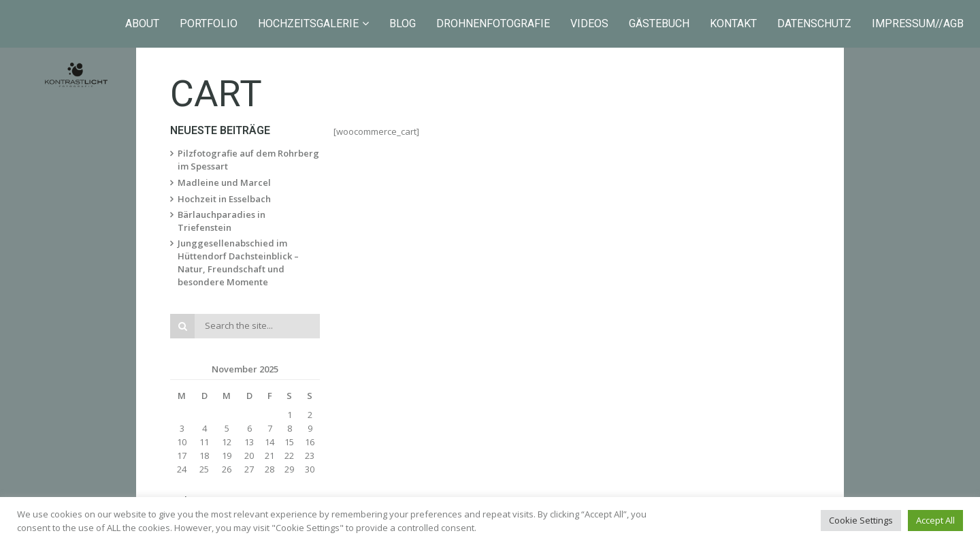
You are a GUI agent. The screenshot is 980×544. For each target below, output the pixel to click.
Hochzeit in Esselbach (224, 199)
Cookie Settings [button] (861, 520)
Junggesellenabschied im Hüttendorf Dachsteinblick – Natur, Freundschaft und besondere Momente (238, 262)
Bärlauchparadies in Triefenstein (222, 221)
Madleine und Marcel (224, 182)
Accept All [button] (935, 520)
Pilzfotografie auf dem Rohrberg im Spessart (248, 160)
